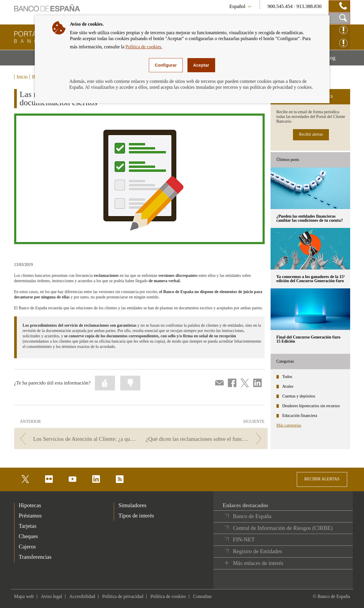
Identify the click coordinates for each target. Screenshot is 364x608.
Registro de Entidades (257, 551)
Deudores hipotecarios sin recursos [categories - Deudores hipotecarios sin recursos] (311, 406)
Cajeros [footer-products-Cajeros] (27, 547)
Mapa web (24, 596)
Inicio (22, 77)
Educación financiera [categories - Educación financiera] (300, 416)
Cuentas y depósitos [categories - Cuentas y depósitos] (299, 396)
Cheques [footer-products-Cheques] (28, 536)
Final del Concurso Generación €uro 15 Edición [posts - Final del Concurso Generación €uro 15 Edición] (309, 339)
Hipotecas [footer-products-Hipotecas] (30, 505)
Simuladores (132, 505)
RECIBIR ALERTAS (322, 479)
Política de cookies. (144, 47)
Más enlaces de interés (258, 563)
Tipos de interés (136, 516)
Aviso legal (52, 596)
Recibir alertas (311, 134)
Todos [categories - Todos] (287, 377)
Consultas (202, 596)
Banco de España (252, 516)
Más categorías (289, 425)
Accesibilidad (82, 596)
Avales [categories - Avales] (288, 386)
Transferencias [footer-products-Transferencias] (35, 557)
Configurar (166, 65)
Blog (337, 60)
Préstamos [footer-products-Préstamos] (30, 516)
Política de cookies (168, 596)
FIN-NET (244, 539)
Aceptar (201, 65)
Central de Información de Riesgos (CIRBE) (283, 528)
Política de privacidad (123, 596)
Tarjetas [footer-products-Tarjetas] (28, 526)
